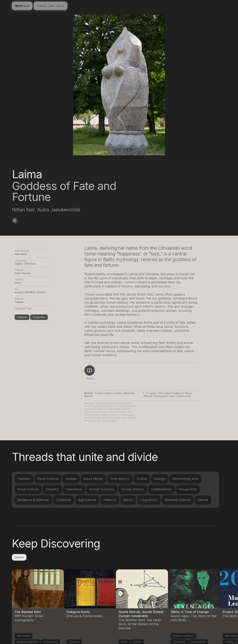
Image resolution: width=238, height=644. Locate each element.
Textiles (24, 479)
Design (160, 479)
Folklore (22, 317)
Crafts (142, 479)
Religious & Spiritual (33, 500)
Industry (52, 489)
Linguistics (149, 500)
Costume (64, 500)
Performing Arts (186, 479)
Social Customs (102, 489)
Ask (51, 6)
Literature (74, 489)
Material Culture (178, 500)
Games (71, 479)
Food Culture (48, 479)
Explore (42, 6)
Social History (133, 489)
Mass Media (93, 479)
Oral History (120, 479)
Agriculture (87, 500)
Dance (203, 500)
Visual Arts (39, 317)
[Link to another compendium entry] (38, 599)
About (60, 6)
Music (128, 500)
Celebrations (162, 489)
